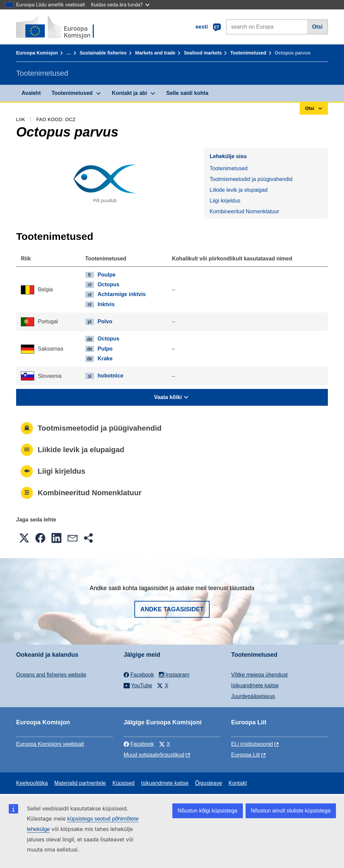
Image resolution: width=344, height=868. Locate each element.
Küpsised (124, 783)
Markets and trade (155, 53)
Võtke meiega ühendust (259, 675)
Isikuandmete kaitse (255, 685)
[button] (24, 538)
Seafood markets (203, 53)
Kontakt (238, 783)
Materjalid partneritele (80, 783)
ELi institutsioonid (252, 744)
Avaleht (31, 93)
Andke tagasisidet (172, 609)
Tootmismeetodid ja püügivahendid (251, 179)
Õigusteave (208, 783)
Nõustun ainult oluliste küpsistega (291, 811)
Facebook (139, 744)
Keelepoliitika (32, 783)
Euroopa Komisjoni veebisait (50, 744)
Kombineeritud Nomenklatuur (244, 211)
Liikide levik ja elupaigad (239, 190)
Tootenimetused (248, 53)
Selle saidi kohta (187, 93)
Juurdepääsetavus (253, 696)
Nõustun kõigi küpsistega (208, 811)
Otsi (317, 27)
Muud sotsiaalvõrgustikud (154, 755)
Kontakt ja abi (130, 93)
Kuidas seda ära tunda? (120, 5)
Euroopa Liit (245, 755)
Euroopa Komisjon (37, 53)
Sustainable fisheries (103, 53)
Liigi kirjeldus (225, 201)
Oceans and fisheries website (51, 675)
